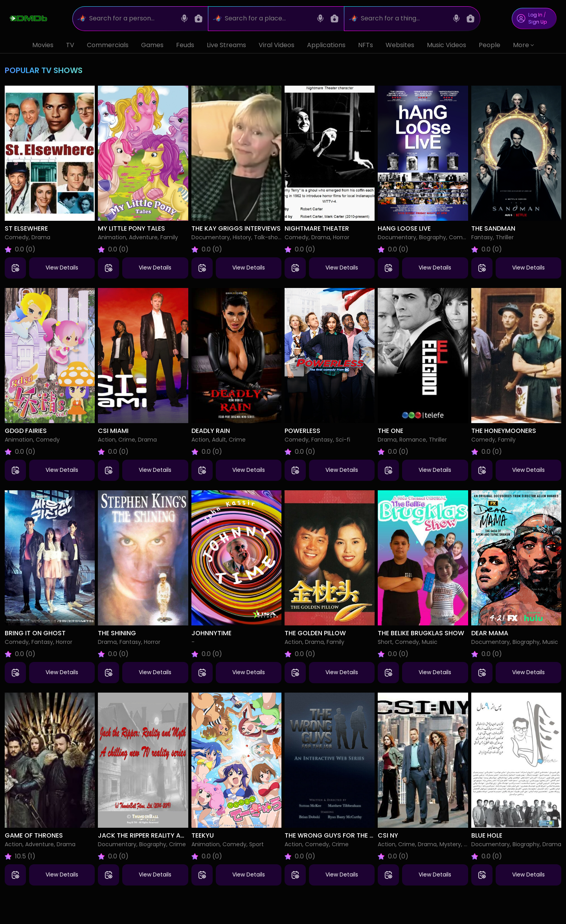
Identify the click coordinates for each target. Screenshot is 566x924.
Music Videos (447, 45)
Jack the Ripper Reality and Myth (153, 835)
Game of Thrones (34, 835)
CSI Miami (113, 431)
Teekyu (203, 835)
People (490, 45)
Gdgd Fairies (26, 431)
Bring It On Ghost (35, 633)
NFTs (366, 45)
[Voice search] (184, 18)
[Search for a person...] (132, 19)
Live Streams (226, 45)
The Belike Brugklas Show (421, 633)
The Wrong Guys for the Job (334, 835)
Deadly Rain (211, 431)
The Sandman (493, 228)
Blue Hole (487, 835)
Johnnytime (211, 633)
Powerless (302, 431)
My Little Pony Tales (131, 228)
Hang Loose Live (404, 228)
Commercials (108, 45)
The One (391, 431)
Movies (43, 45)
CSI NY (388, 835)
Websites (400, 45)
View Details (62, 268)
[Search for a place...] (268, 19)
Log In (535, 15)
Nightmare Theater (317, 228)
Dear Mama (490, 633)
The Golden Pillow (315, 633)
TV (70, 45)
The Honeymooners (504, 431)
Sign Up (538, 22)
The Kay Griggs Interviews (236, 228)
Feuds (185, 45)
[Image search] (198, 18)
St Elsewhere (26, 228)
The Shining (117, 633)
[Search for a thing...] (404, 19)
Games (152, 45)
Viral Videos (277, 45)
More (523, 45)
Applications (326, 45)
